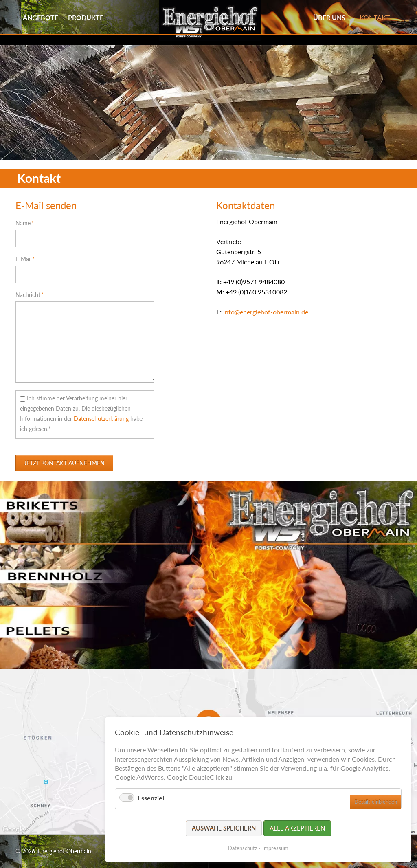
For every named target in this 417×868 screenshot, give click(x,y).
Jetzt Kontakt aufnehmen (64, 463)
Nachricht (30, 294)
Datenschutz (243, 848)
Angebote (41, 17)
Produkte (86, 17)
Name (28, 223)
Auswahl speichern (224, 828)
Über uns (329, 17)
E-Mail (28, 258)
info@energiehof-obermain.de (266, 312)
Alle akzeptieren (297, 828)
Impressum (275, 848)
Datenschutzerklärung (101, 419)
